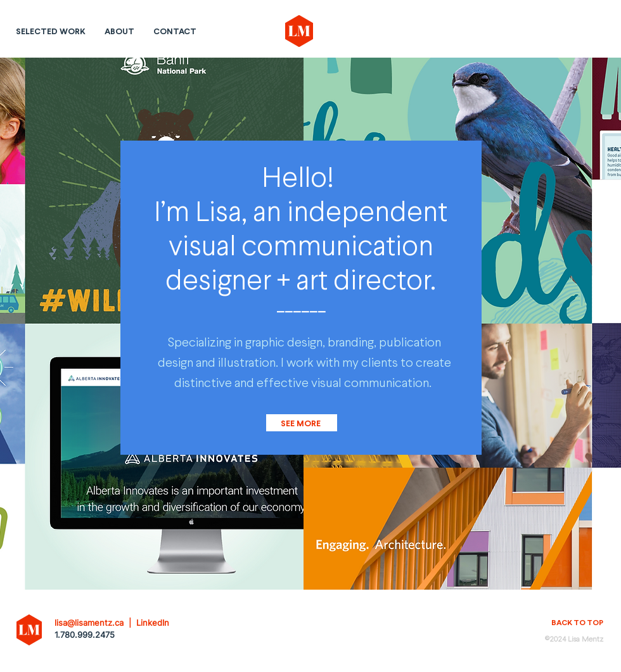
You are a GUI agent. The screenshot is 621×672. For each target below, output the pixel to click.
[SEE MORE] (302, 423)
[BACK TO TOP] (571, 623)
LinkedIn (153, 623)
